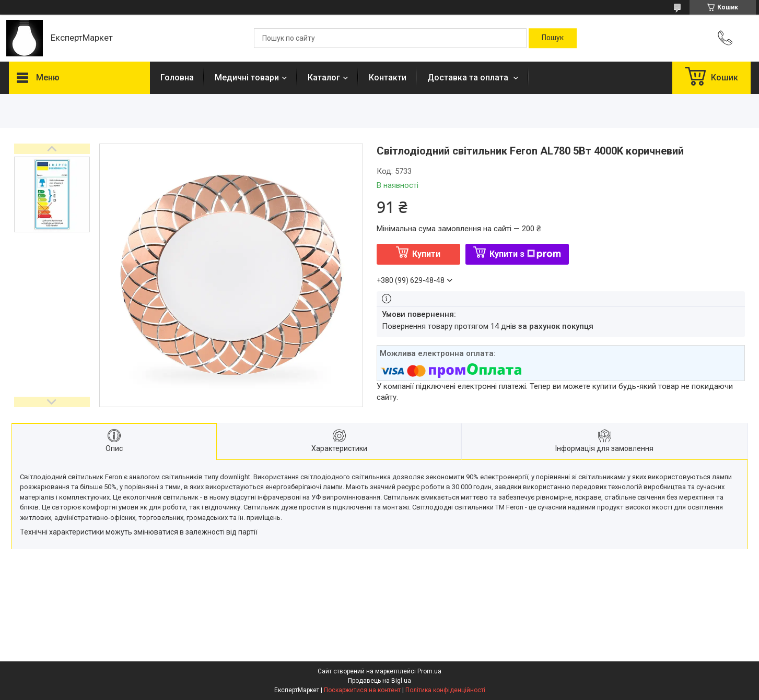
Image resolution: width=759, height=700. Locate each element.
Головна (177, 78)
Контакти (388, 78)
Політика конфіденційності (445, 690)
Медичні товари (247, 78)
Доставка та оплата (469, 78)
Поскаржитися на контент (362, 690)
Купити (426, 254)
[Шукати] (553, 38)
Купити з (525, 254)
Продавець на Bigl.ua (379, 681)
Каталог (324, 78)
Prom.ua (429, 671)
